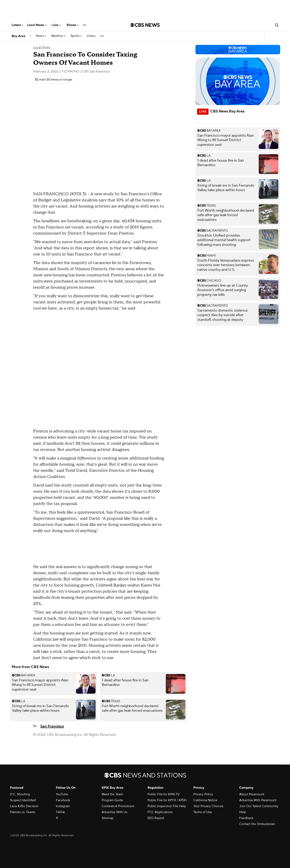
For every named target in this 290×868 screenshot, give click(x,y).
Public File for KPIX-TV (164, 794)
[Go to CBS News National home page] (145, 25)
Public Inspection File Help (167, 806)
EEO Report (156, 818)
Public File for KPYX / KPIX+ (167, 800)
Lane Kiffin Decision (24, 806)
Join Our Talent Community (259, 806)
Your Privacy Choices (208, 806)
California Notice (205, 800)
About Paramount (252, 794)
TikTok (60, 812)
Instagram (63, 806)
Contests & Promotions (118, 806)
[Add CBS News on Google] (54, 80)
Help (243, 812)
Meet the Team (112, 794)
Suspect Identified (23, 800)
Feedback (246, 818)
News (41, 36)
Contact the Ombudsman (257, 824)
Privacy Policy (203, 794)
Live (57, 25)
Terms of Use (203, 812)
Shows (73, 25)
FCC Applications (160, 812)
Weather (58, 36)
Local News (37, 25)
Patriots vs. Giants (23, 812)
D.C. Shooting (20, 794)
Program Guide (112, 800)
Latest (17, 25)
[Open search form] (277, 25)
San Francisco (52, 726)
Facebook (63, 800)
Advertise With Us (115, 812)
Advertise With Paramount (258, 800)
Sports (76, 36)
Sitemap (108, 818)
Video (91, 36)
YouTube (62, 794)
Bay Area (19, 36)
